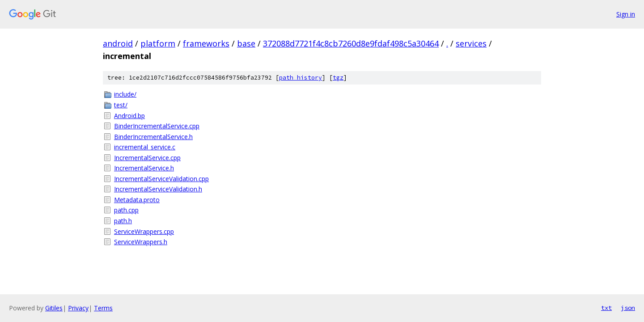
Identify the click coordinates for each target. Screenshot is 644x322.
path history (301, 78)
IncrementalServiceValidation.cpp (161, 179)
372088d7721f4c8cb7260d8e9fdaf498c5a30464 (351, 43)
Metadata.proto (137, 200)
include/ (125, 94)
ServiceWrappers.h (141, 242)
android (118, 43)
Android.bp (129, 116)
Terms (103, 308)
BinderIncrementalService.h (153, 137)
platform (158, 43)
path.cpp (126, 210)
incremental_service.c (145, 147)
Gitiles (54, 308)
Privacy (78, 308)
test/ (121, 105)
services (471, 43)
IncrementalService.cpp (147, 158)
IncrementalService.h (144, 168)
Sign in (626, 14)
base (246, 43)
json (628, 308)
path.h (123, 221)
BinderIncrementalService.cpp (157, 126)
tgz (338, 78)
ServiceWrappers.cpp (144, 231)
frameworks (206, 43)
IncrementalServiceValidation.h (158, 189)
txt (606, 308)
